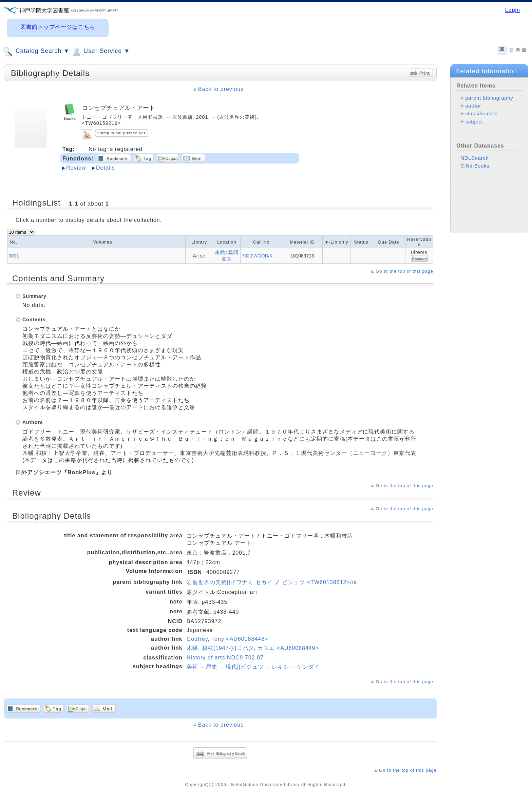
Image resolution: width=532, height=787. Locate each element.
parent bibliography (489, 98)
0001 (14, 256)
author (473, 106)
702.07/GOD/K (257, 256)
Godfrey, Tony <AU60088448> (227, 639)
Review (76, 168)
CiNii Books (475, 166)
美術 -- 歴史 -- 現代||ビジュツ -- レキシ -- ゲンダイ (253, 667)
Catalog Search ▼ (36, 52)
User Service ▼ (101, 52)
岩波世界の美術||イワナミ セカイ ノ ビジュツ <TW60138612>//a (272, 582)
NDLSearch (474, 158)
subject (474, 122)
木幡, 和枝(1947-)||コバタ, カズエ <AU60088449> (253, 648)
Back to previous (221, 89)
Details (106, 168)
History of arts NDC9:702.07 (225, 658)
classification (481, 114)
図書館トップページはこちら (58, 27)
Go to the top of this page (404, 271)
